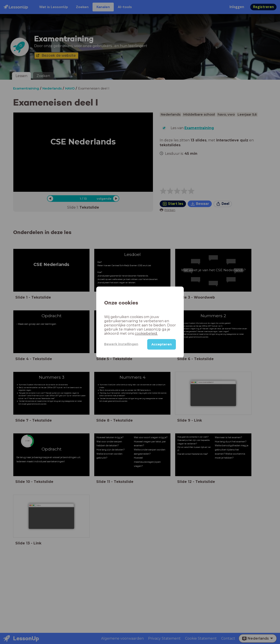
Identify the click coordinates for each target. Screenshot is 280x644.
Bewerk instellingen (121, 344)
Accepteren (162, 344)
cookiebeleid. (146, 333)
